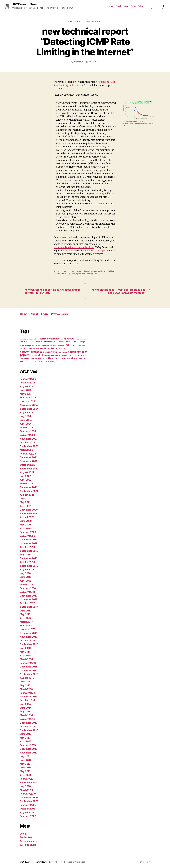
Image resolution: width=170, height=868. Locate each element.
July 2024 (25, 416)
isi (82, 271)
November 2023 (29, 439)
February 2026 (28, 379)
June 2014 (26, 708)
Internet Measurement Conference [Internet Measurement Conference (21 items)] (35, 345)
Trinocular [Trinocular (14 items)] (82, 358)
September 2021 (29, 491)
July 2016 (25, 648)
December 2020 (29, 510)
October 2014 (27, 700)
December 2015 (29, 667)
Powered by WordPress (75, 862)
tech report (76, 274)
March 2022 (26, 484)
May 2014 (25, 712)
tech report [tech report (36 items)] (67, 358)
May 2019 (25, 555)
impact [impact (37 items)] (39, 342)
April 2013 (26, 741)
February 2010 (28, 794)
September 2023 (29, 446)
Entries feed (27, 837)
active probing (62, 271)
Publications (75, 22)
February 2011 (28, 779)
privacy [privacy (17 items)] (47, 355)
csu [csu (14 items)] (62, 339)
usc (95, 274)
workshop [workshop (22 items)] (50, 362)
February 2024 (28, 431)
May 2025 (25, 394)
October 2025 (27, 383)
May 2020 (25, 525)
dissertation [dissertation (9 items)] (83, 339)
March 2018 (26, 584)
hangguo (80, 62)
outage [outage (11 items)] (65, 352)
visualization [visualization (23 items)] (39, 362)
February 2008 (28, 816)
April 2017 (26, 618)
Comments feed (29, 841)
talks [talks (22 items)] (58, 358)
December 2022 (29, 457)
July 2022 (25, 476)
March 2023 (26, 450)
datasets (73, 271)
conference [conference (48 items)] (53, 339)
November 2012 (29, 753)
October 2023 (27, 442)
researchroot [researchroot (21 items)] (67, 355)
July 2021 (25, 499)
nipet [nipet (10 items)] (60, 352)
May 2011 (25, 771)
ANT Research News (25, 4)
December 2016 (29, 633)
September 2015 (29, 674)
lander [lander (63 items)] (24, 349)
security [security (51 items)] (40, 358)
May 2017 (25, 614)
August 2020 (27, 517)
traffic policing (87, 274)
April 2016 (26, 656)
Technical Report (93, 22)
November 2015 (29, 670)
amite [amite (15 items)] (31, 339)
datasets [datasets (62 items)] (69, 339)
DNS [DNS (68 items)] (22, 342)
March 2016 (26, 659)
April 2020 (26, 528)
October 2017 (27, 603)
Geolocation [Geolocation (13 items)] (30, 342)
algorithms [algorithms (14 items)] (24, 339)
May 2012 (25, 764)
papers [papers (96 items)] (25, 355)
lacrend (87, 271)
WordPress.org (28, 845)
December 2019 (29, 540)
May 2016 (25, 652)
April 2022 (26, 480)
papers (94, 271)
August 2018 (27, 570)
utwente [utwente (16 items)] (30, 362)
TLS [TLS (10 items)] (75, 358)
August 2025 (27, 386)
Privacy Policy (137, 6)
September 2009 (29, 801)
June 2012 (26, 760)
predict (101, 271)
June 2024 (26, 420)
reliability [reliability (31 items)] (56, 355)
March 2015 (26, 689)
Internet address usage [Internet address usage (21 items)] (75, 342)
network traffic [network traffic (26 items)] (50, 352)
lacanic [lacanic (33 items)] (73, 345)
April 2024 (26, 424)
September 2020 (29, 514)
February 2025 (28, 398)
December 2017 (29, 596)
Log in (23, 834)
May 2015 (25, 685)
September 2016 (29, 644)
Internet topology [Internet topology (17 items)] (57, 346)
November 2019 (29, 543)
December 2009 (29, 798)
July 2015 (25, 682)
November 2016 (29, 637)
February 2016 (28, 663)
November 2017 (29, 599)
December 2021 (29, 487)
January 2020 (27, 536)
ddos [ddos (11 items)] (77, 339)
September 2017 (29, 607)
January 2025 (27, 401)
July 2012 (25, 756)
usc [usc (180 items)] (23, 361)
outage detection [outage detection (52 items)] (78, 352)
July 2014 (25, 704)
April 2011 (25, 775)
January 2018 (27, 592)
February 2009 (28, 805)
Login (126, 6)
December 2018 (29, 558)
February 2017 (28, 626)
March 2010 (26, 790)
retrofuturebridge (64, 274)
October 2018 (27, 562)
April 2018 (26, 581)
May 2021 (25, 502)
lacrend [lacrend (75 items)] (82, 345)
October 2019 (27, 547)
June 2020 (26, 521)
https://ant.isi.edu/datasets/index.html (74, 247)
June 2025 (26, 390)
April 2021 (26, 506)
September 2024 (29, 409)
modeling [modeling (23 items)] (63, 349)
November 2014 (29, 697)
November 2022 (29, 461)
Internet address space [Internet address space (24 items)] (54, 342)
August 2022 (27, 472)
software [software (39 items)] (50, 358)
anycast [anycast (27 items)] (42, 339)
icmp (79, 271)
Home (110, 6)
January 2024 (27, 435)
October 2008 (28, 809)
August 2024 (27, 413)
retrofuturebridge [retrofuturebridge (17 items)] (27, 358)
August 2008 (27, 812)
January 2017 (27, 629)
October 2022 (27, 465)
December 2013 (29, 723)
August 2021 (27, 495)
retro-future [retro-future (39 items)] (80, 355)
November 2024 (29, 405)
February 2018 (28, 588)
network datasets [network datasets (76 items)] (31, 352)
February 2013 (28, 745)
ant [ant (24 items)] (36, 339)
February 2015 (28, 693)
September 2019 (29, 551)
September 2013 (29, 730)
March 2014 (26, 715)
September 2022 (29, 469)
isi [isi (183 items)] (67, 345)
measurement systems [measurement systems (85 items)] (43, 348)
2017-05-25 (94, 62)
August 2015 (27, 678)
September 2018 (29, 566)
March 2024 (26, 428)
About (118, 6)
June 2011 (26, 768)
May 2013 (25, 738)
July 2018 (25, 573)
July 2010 (25, 786)
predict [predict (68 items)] (39, 355)
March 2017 (26, 622)
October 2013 (27, 726)
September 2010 (29, 783)
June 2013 (26, 734)
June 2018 (26, 577)
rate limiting (109, 271)
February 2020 (28, 532)
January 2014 (27, 719)
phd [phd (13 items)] (32, 355)
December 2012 (29, 749)
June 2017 (26, 611)
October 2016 (27, 641)
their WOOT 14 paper (94, 251)
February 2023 (28, 454)
